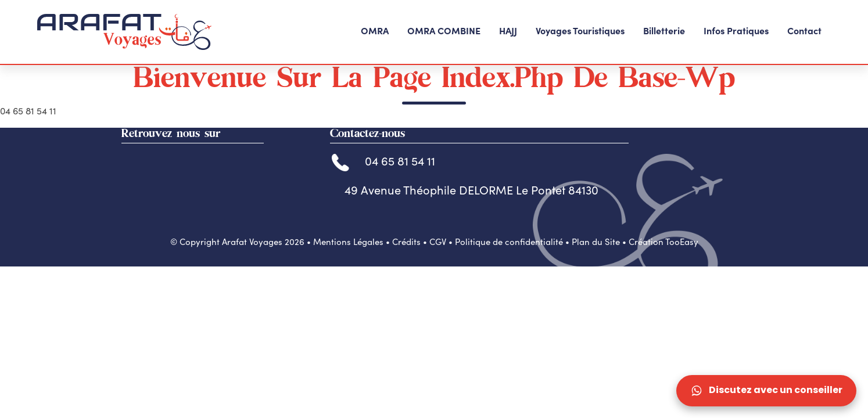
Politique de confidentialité (509, 282)
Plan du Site (596, 282)
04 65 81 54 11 (384, 201)
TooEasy (682, 282)
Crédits (406, 282)
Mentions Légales (348, 282)
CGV (438, 282)
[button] (375, 32)
